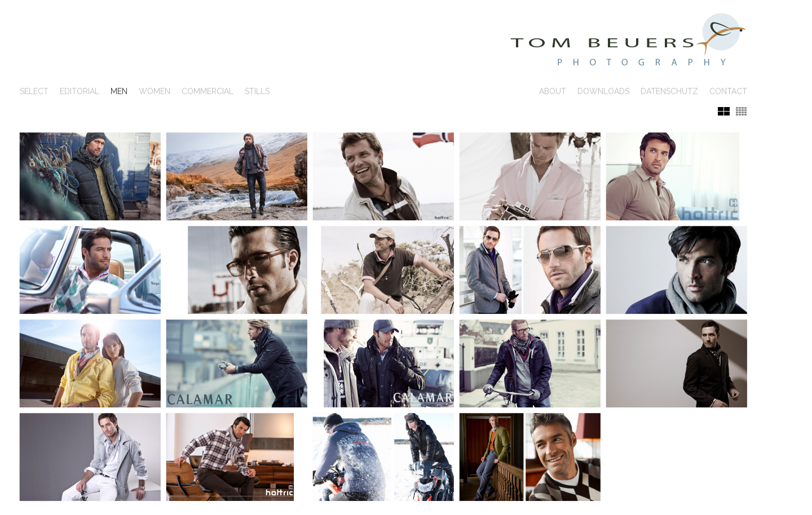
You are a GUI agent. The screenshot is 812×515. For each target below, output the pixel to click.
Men (119, 91)
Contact (728, 91)
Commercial (208, 91)
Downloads (603, 91)
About (553, 91)
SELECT (34, 91)
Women (155, 91)
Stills (257, 91)
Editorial (80, 91)
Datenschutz (669, 91)
